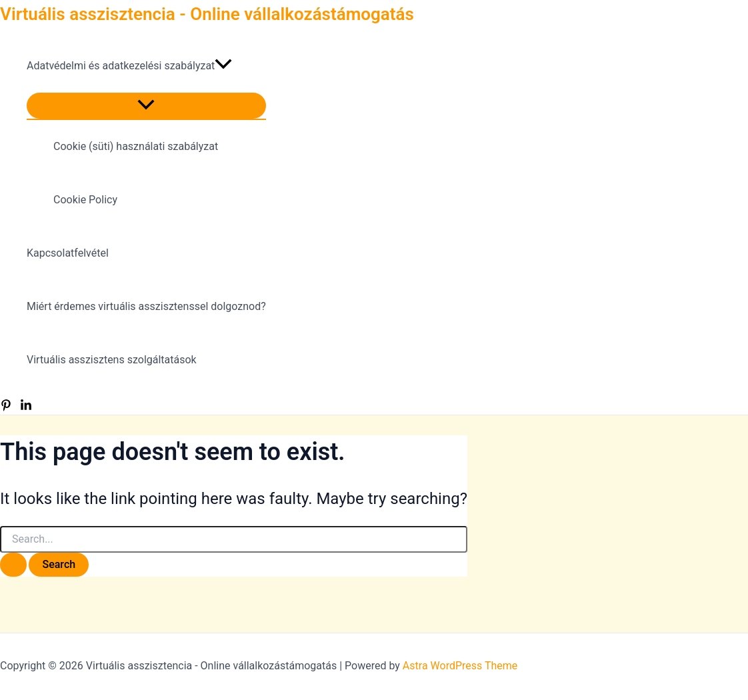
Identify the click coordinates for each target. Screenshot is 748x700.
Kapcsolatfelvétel (68, 253)
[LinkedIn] (26, 408)
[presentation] (223, 66)
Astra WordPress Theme (460, 666)
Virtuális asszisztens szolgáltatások (112, 360)
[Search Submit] (13, 565)
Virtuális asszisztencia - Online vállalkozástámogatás (207, 14)
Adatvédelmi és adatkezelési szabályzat (129, 66)
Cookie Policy (85, 200)
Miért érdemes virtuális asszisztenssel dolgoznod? (146, 306)
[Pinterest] (6, 408)
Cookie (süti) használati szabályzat (136, 146)
